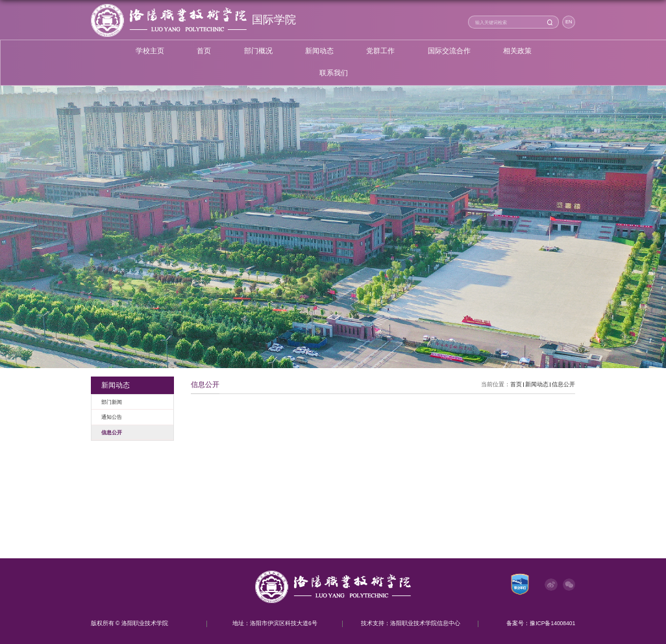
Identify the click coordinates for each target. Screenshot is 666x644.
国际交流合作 (449, 51)
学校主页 (150, 51)
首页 (204, 51)
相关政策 (517, 51)
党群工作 (380, 51)
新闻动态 (319, 51)
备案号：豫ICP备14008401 (541, 623)
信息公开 (563, 384)
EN (569, 22)
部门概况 (258, 51)
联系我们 (334, 73)
